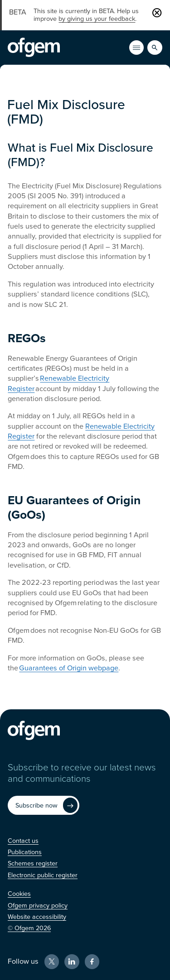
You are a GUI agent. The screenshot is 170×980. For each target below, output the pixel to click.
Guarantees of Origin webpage (69, 668)
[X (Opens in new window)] (52, 961)
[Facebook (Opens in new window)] (92, 961)
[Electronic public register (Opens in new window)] (43, 875)
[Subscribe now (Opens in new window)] (44, 805)
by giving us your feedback (97, 19)
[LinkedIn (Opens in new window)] (72, 961)
